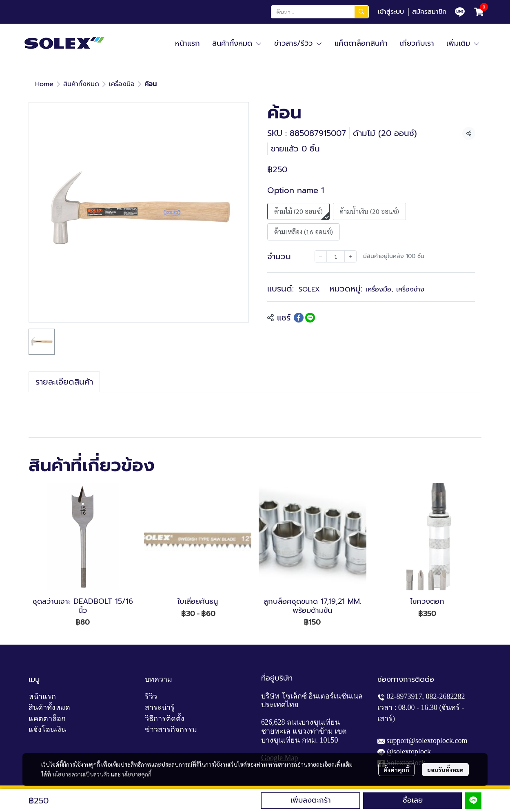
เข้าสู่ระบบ (391, 12)
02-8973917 (405, 696)
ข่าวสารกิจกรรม (171, 730)
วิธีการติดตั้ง (165, 719)
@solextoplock (409, 752)
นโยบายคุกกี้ (137, 774)
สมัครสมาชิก (429, 12)
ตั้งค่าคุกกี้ (396, 770)
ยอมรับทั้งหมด (445, 770)
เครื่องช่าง (410, 289)
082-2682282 (446, 696)
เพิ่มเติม (463, 43)
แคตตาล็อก (47, 719)
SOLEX (309, 289)
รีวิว (151, 696)
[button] (320, 12)
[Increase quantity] (350, 256)
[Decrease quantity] (321, 256)
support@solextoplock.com (427, 741)
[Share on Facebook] (299, 318)
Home (44, 84)
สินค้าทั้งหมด (81, 84)
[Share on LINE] (310, 318)
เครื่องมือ (122, 84)
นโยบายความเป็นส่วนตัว (81, 774)
